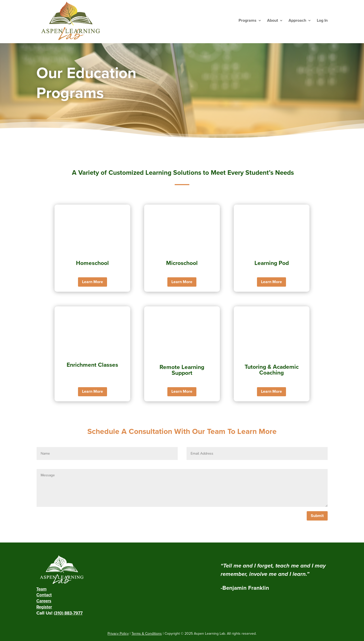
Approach (297, 20)
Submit (317, 516)
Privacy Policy (118, 634)
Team (41, 589)
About (272, 20)
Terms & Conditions (147, 634)
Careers (44, 601)
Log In (322, 20)
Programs (248, 20)
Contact (44, 595)
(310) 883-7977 (68, 613)
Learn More (93, 282)
